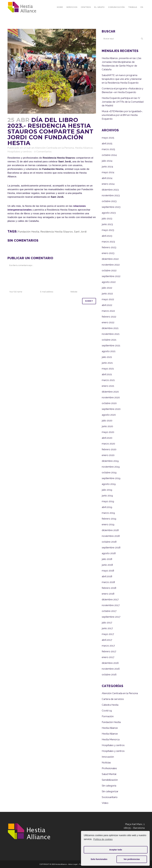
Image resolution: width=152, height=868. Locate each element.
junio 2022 (107, 294)
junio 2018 (107, 565)
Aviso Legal (73, 864)
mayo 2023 (108, 230)
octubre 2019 (109, 472)
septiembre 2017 (111, 617)
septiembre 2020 (111, 409)
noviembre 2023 (111, 195)
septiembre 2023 (111, 207)
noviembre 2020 (111, 397)
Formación (108, 716)
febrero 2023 (109, 247)
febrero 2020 (109, 449)
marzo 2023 (108, 242)
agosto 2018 (109, 553)
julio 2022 (107, 288)
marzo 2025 (108, 149)
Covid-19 (107, 711)
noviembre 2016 (111, 669)
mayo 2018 (108, 571)
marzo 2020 (108, 444)
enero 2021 (108, 386)
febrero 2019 (109, 519)
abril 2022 (107, 305)
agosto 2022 (109, 282)
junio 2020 (107, 426)
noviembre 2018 (111, 536)
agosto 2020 (109, 415)
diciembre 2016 (110, 663)
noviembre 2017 (111, 605)
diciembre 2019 (110, 461)
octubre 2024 (109, 155)
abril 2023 (107, 236)
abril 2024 (107, 178)
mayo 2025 (108, 138)
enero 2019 (108, 524)
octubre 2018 (109, 542)
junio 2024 (107, 167)
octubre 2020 (109, 403)
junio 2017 (107, 628)
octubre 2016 (109, 674)
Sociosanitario (110, 797)
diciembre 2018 (110, 530)
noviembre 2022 (111, 265)
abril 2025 (107, 143)
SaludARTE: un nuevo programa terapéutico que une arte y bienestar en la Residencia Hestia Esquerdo (122, 79)
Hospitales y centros (20, 152)
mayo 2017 (108, 634)
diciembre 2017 (110, 599)
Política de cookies (103, 839)
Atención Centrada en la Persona (54, 148)
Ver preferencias (132, 859)
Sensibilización (110, 780)
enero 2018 (108, 594)
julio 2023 (107, 218)
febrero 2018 (109, 588)
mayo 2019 (108, 501)
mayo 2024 (108, 172)
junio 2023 (107, 224)
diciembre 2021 (110, 328)
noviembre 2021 (111, 334)
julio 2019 (107, 490)
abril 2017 (107, 640)
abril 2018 (107, 576)
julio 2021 (107, 357)
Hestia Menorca (111, 739)
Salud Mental (109, 774)
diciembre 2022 (110, 259)
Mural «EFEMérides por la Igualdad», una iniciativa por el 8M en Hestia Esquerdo (122, 115)
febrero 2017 (109, 651)
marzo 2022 (108, 311)
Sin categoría (109, 786)
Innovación (108, 757)
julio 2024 (107, 161)
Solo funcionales (99, 859)
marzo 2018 (108, 582)
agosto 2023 (109, 213)
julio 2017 (107, 623)
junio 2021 (107, 363)
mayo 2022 (108, 299)
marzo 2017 (108, 646)
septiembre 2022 (111, 276)
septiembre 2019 (111, 478)
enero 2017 (108, 657)
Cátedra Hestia (110, 705)
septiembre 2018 (111, 547)
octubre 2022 (109, 270)
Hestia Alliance (84, 148)
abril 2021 (107, 374)
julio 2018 (107, 559)
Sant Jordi (80, 232)
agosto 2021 (109, 351)
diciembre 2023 (110, 190)
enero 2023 (108, 253)
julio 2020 (107, 421)
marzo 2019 (108, 513)
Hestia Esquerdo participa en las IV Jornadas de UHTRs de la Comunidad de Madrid (123, 102)
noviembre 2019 (111, 467)
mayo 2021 (108, 369)
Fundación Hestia (29, 232)
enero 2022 (108, 322)
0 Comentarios (43, 152)
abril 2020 (107, 438)
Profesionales (109, 768)
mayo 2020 (108, 432)
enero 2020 (108, 455)
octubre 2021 (109, 340)
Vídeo (105, 803)
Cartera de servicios (113, 699)
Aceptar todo (116, 850)
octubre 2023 (109, 201)
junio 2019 (107, 496)
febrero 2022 (109, 317)
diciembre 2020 (110, 392)
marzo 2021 (108, 380)
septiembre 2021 (111, 345)
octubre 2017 (109, 611)
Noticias (106, 763)
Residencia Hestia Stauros (57, 232)
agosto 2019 (109, 484)
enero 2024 (108, 184)
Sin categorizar (110, 791)
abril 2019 (107, 507)
